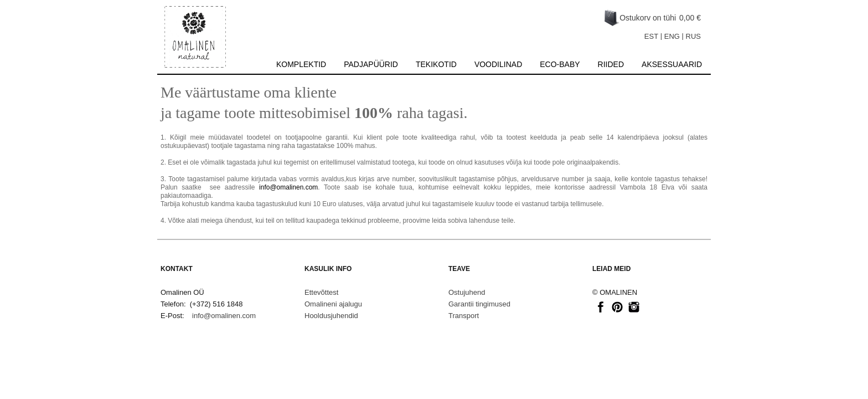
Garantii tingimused (479, 304)
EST (651, 36)
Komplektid (301, 64)
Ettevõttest (321, 292)
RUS (693, 36)
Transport (464, 316)
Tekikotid (436, 64)
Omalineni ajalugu (333, 304)
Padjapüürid (371, 64)
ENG (672, 36)
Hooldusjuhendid (331, 316)
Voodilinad (498, 64)
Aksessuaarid (672, 64)
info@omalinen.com (288, 187)
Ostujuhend (467, 292)
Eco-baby (560, 64)
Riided (611, 64)
